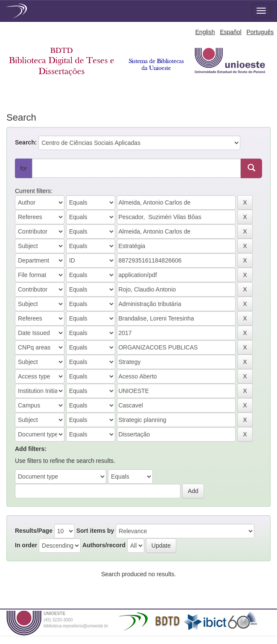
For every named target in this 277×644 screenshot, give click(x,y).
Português (260, 32)
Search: (26, 142)
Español (231, 32)
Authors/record (104, 545)
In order (26, 545)
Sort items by (95, 531)
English (205, 32)
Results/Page (34, 531)
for (23, 168)
